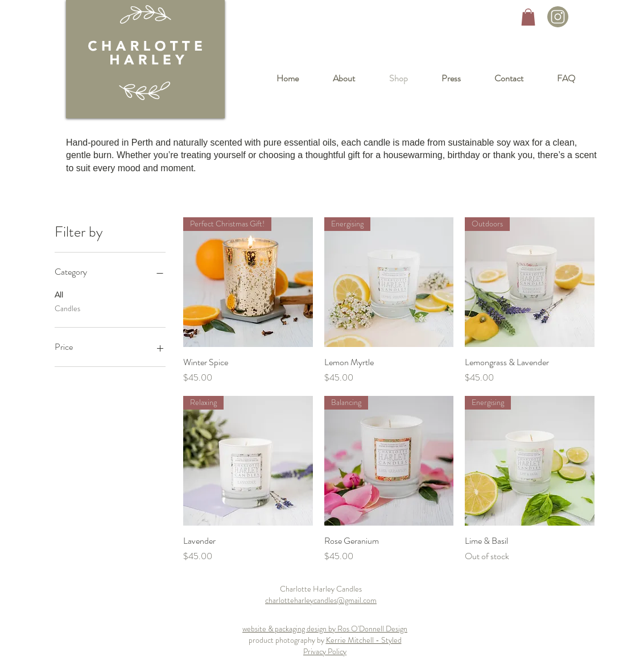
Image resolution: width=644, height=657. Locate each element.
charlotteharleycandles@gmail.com (321, 600)
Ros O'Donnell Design (372, 629)
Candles (67, 308)
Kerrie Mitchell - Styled (364, 640)
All (59, 294)
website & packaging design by (290, 629)
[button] (528, 17)
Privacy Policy (325, 651)
